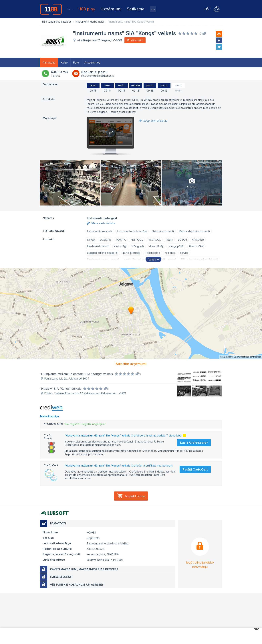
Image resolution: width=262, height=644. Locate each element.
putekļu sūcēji (132, 253)
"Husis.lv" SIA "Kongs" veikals (61, 389)
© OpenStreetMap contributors (246, 357)
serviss (184, 253)
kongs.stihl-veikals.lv (155, 121)
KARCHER (198, 240)
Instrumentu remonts (100, 231)
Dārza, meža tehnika (103, 223)
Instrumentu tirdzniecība (132, 231)
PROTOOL (154, 240)
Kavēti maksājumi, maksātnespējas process (84, 569)
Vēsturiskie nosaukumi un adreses (77, 585)
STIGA (91, 240)
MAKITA (121, 240)
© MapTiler (225, 357)
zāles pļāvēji (156, 246)
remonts (170, 253)
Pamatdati (49, 63)
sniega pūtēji (176, 246)
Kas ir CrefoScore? (194, 443)
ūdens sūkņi (196, 246)
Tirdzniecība (152, 253)
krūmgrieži (138, 246)
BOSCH (182, 240)
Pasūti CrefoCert (195, 469)
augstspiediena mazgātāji (103, 253)
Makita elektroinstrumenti (194, 231)
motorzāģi (120, 246)
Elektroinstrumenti (163, 231)
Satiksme (136, 9)
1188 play (87, 9)
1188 (51, 9)
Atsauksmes (92, 63)
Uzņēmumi (111, 9)
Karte (64, 63)
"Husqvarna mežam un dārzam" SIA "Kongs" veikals (76, 374)
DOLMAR (106, 240)
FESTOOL (137, 240)
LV (70, 9)
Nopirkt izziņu (135, 496)
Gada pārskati (61, 577)
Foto (76, 63)
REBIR (169, 240)
